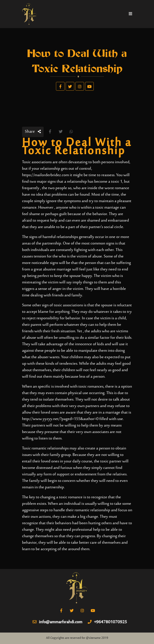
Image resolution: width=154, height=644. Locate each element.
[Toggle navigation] (130, 14)
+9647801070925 (107, 622)
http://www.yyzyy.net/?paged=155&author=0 (60, 419)
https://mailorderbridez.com (45, 175)
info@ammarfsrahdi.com (57, 622)
